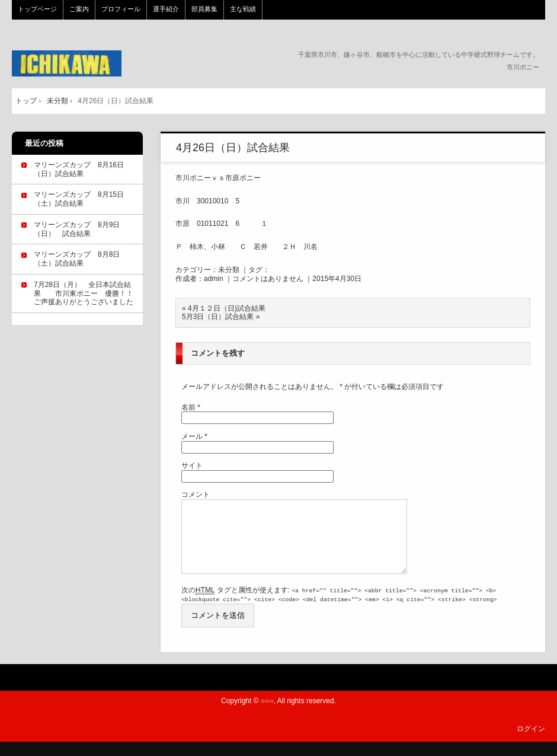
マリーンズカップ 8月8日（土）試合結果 (77, 259)
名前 (191, 407)
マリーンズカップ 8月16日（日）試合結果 (79, 169)
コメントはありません (268, 279)
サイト (192, 465)
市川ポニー (92, 63)
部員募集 (204, 9)
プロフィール (121, 9)
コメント (196, 495)
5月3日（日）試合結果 (218, 317)
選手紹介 (166, 9)
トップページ (37, 9)
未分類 (229, 270)
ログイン (531, 742)
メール (194, 436)
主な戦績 (243, 9)
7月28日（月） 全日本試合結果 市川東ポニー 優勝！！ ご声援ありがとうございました (87, 294)
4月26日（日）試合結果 (233, 148)
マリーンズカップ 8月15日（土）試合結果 (79, 199)
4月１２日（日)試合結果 (227, 308)
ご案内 (79, 9)
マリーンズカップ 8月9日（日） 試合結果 (77, 229)
